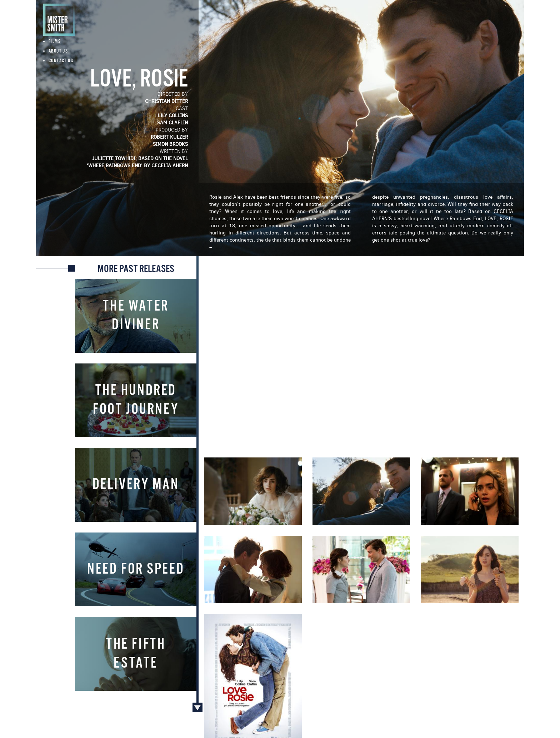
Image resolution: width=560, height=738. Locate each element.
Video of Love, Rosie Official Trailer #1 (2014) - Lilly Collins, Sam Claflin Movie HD (361, 356)
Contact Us (61, 61)
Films (55, 42)
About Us (58, 51)
